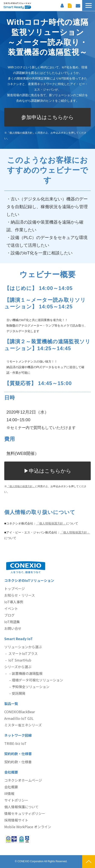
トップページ (15, 589)
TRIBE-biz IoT (15, 743)
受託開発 (19, 693)
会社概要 (11, 787)
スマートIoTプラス (23, 653)
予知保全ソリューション (31, 687)
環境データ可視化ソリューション (37, 680)
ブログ (9, 615)
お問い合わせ (78, 5)
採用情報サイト (16, 820)
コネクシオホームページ (23, 780)
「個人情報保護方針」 (51, 523)
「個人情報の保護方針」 (21, 486)
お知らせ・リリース (20, 595)
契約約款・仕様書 (18, 762)
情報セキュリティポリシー (25, 813)
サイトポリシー (16, 800)
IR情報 (9, 793)
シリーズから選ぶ (18, 667)
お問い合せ (13, 628)
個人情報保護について (21, 807)
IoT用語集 (12, 622)
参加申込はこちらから (47, 117)
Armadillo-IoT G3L (19, 718)
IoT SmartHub (20, 660)
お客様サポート (62, 5)
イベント (11, 608)
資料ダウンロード (70, 5)
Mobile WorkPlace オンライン (28, 827)
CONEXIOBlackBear (20, 712)
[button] (89, 5)
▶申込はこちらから (47, 471)
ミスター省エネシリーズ (23, 725)
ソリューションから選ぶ (23, 647)
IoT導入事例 (14, 602)
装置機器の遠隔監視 (27, 673)
